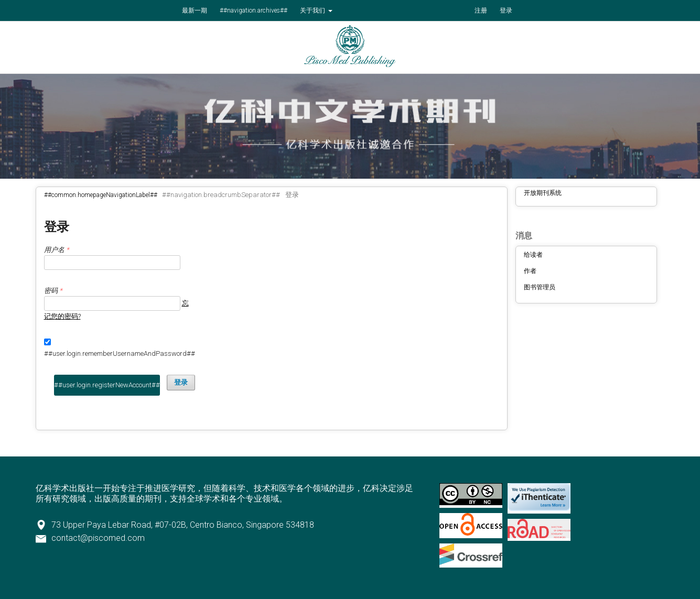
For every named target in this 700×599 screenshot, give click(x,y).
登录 (506, 10)
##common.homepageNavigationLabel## (101, 195)
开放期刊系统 (543, 193)
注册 (481, 10)
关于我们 (313, 10)
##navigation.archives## (254, 10)
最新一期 (195, 10)
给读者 (533, 255)
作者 (530, 271)
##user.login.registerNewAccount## (107, 385)
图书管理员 (540, 287)
